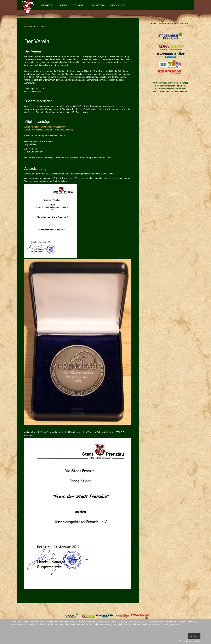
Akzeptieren (194, 636)
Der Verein (79, 5)
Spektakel (46, 5)
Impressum (98, 5)
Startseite (29, 27)
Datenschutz (118, 5)
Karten (63, 5)
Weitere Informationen (189, 641)
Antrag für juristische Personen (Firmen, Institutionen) (49, 130)
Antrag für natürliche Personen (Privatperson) (45, 127)
